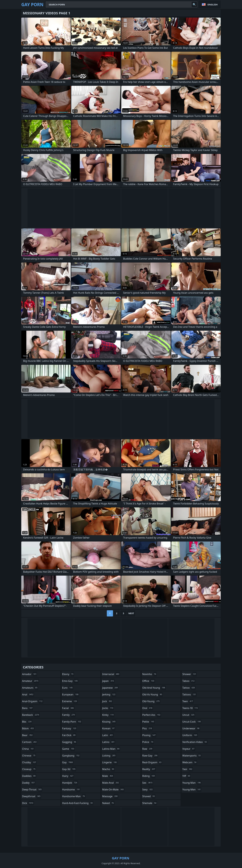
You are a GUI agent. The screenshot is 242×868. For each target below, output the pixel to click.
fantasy (70, 728)
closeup (29, 769)
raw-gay (150, 756)
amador (30, 674)
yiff (187, 776)
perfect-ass (152, 715)
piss (147, 728)
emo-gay (70, 681)
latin (108, 735)
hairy (68, 776)
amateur (31, 681)
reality (149, 769)
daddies (29, 776)
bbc (27, 722)
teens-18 (190, 708)
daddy (29, 783)
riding (149, 776)
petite (149, 722)
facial (68, 708)
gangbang (71, 756)
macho (108, 769)
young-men (192, 789)
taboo (189, 681)
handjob (70, 783)
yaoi (188, 769)
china (28, 749)
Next (131, 613)
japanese (110, 688)
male (108, 776)
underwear (191, 728)
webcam (190, 762)
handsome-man (74, 796)
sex (148, 783)
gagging (70, 742)
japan (108, 681)
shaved (149, 796)
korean (109, 728)
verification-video (195, 742)
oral (148, 708)
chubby (29, 762)
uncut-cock (192, 722)
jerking (109, 694)
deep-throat (32, 789)
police (148, 742)
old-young (151, 701)
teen (188, 701)
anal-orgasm (33, 701)
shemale (150, 803)
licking (109, 756)
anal (28, 694)
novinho (150, 674)
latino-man (111, 749)
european (71, 694)
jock (107, 701)
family (69, 715)
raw (148, 749)
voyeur (189, 749)
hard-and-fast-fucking (78, 803)
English (213, 4)
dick (28, 803)
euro (68, 688)
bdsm (28, 728)
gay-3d (69, 769)
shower (190, 674)
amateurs (30, 688)
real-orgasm (152, 762)
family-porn (72, 722)
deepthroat (32, 796)
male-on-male (113, 789)
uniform (190, 735)
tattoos (189, 694)
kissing (109, 722)
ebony (68, 674)
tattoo (189, 688)
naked (108, 803)
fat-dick (69, 735)
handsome (71, 789)
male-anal (111, 783)
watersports (192, 756)
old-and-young (154, 688)
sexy (148, 789)
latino (109, 742)
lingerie (110, 762)
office (149, 681)
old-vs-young (152, 694)
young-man (192, 783)
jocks (108, 708)
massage (110, 796)
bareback (31, 715)
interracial (111, 674)
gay (68, 762)
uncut (189, 715)
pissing (149, 735)
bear (28, 735)
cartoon (30, 742)
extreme (70, 701)
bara (28, 708)
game (69, 749)
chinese (29, 756)
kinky (108, 715)
